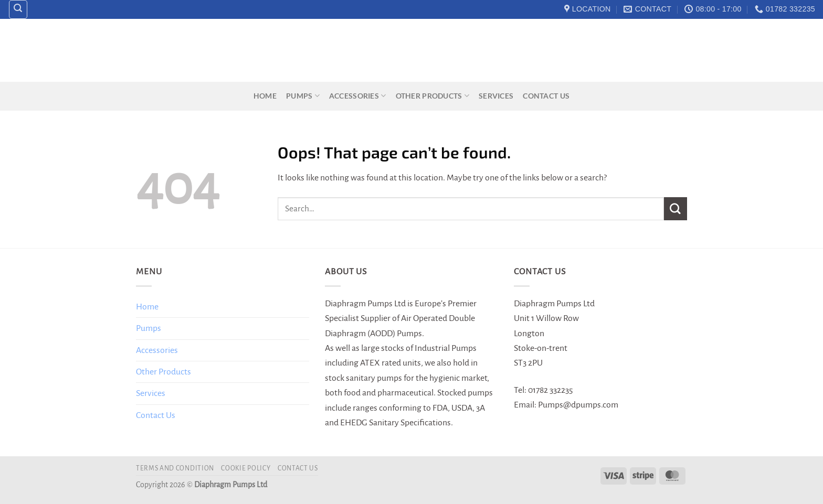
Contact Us (546, 96)
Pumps (303, 96)
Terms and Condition (175, 468)
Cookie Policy (246, 468)
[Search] (18, 9)
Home (265, 96)
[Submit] (676, 208)
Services (496, 96)
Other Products (432, 96)
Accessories (358, 96)
